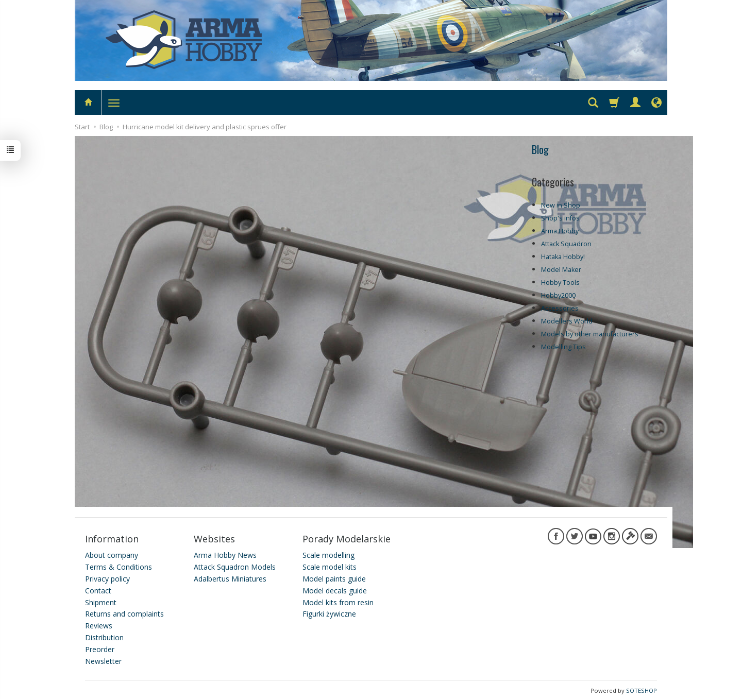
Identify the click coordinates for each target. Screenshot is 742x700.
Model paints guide (334, 577)
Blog (540, 149)
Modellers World (567, 321)
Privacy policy (107, 577)
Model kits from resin (338, 601)
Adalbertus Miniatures (230, 577)
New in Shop (561, 205)
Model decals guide (335, 589)
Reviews (99, 624)
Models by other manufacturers (590, 334)
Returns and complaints (124, 613)
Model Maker (561, 270)
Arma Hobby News (225, 554)
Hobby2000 (558, 295)
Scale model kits (330, 565)
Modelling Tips (563, 347)
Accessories (560, 308)
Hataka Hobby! (563, 257)
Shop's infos (560, 218)
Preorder (100, 648)
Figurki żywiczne (329, 613)
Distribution (104, 636)
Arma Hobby (560, 231)
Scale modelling (328, 554)
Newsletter (103, 660)
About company (112, 554)
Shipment (101, 601)
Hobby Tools (560, 283)
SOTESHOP (642, 689)
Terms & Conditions (119, 565)
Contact (98, 589)
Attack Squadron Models (235, 565)
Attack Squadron (566, 244)
